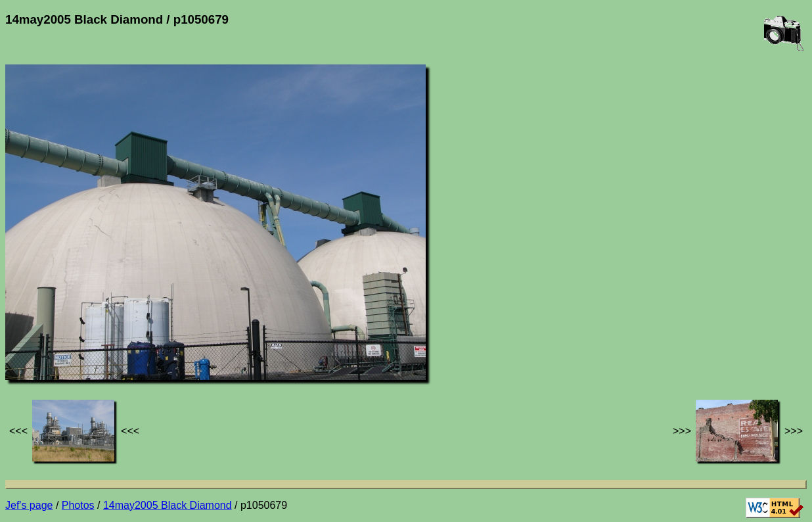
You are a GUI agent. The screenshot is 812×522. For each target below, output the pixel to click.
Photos (78, 505)
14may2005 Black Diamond (168, 505)
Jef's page (29, 505)
